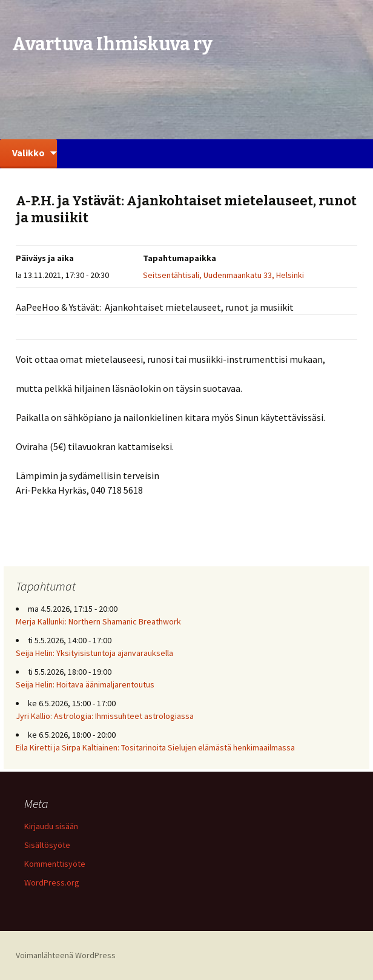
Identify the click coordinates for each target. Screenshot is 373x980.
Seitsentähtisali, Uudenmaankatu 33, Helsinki (223, 275)
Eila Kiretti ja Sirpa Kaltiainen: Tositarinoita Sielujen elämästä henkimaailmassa (155, 747)
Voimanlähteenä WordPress (66, 955)
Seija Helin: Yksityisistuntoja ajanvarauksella (94, 653)
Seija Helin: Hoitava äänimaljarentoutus (85, 684)
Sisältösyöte (47, 845)
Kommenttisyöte (55, 864)
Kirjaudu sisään (51, 826)
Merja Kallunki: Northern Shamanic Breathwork (99, 621)
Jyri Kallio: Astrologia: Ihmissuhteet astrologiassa (105, 716)
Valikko (28, 153)
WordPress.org (52, 882)
